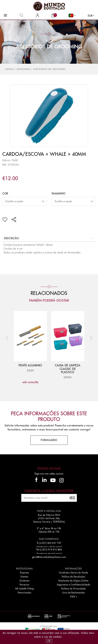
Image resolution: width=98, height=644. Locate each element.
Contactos (25, 581)
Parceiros (25, 585)
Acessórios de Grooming (49, 47)
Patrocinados (25, 593)
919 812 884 (55, 550)
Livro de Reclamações (74, 593)
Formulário (49, 440)
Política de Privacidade (73, 589)
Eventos (24, 577)
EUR (90, 16)
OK (49, 641)
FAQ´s (74, 597)
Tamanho (58, 194)
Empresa (24, 573)
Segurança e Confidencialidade (73, 585)
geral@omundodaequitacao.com (49, 557)
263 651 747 (54, 543)
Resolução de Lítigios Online (74, 581)
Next (90, 338)
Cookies (57, 637)
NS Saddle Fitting (25, 589)
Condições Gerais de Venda (74, 573)
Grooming (23, 69)
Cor (5, 194)
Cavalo (9, 69)
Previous (8, 338)
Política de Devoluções (73, 577)
